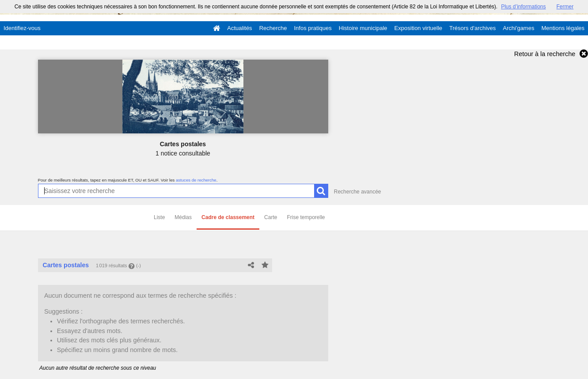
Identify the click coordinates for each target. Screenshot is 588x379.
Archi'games (518, 28)
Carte (271, 217)
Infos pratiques (313, 28)
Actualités (239, 28)
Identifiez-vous (22, 28)
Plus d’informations (523, 7)
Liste (159, 217)
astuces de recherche (196, 180)
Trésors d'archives (472, 28)
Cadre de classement (228, 217)
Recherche (273, 28)
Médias (183, 217)
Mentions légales (563, 28)
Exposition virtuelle (418, 28)
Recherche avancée (358, 192)
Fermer (565, 7)
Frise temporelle (306, 217)
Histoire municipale (363, 28)
